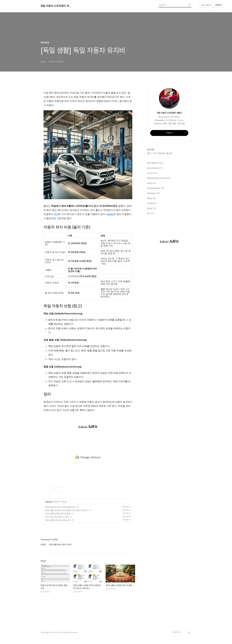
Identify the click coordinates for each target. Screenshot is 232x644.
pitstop (110, 214)
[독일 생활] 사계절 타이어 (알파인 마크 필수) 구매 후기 (67, 510)
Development (156, 188)
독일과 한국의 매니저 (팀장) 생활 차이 (60, 507)
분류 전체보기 (155, 163)
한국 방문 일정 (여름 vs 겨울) (57, 517)
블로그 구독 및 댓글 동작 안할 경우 (160, 153)
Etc (151, 214)
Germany (49, 502)
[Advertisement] (88, 457)
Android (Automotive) (159, 178)
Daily (151, 198)
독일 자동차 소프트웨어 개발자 (57, 6)
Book (151, 208)
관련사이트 (177, 632)
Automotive (155, 168)
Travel (152, 203)
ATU (56, 214)
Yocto (152, 173)
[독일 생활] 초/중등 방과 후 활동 (58, 513)
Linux (152, 183)
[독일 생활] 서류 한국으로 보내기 (58, 520)
